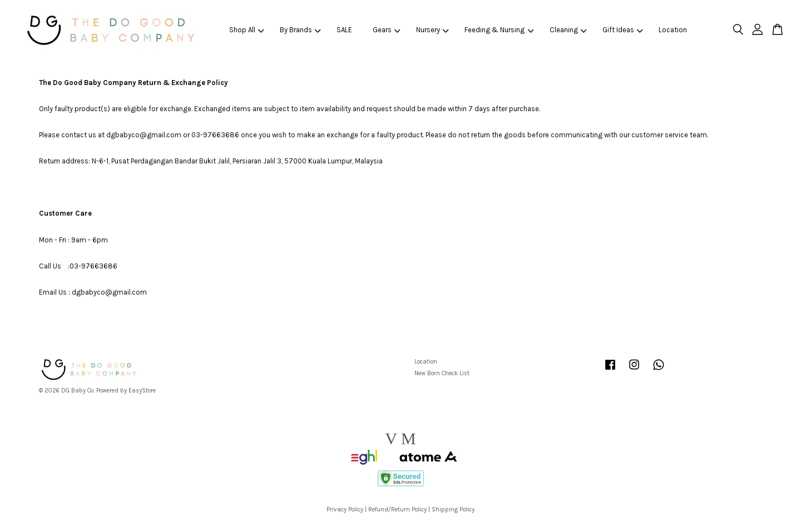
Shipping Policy (453, 509)
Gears (387, 30)
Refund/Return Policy (397, 509)
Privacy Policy (345, 509)
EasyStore (142, 391)
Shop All (247, 30)
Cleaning (568, 30)
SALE (344, 30)
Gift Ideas (623, 30)
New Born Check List (442, 373)
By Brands (300, 30)
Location (673, 30)
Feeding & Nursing (499, 30)
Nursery (432, 30)
